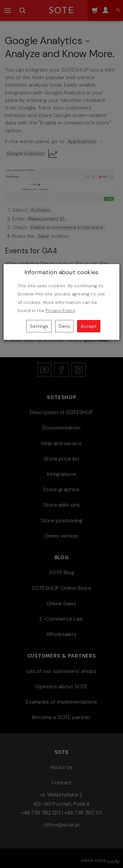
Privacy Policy (60, 311)
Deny (64, 326)
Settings (39, 326)
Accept (89, 326)
